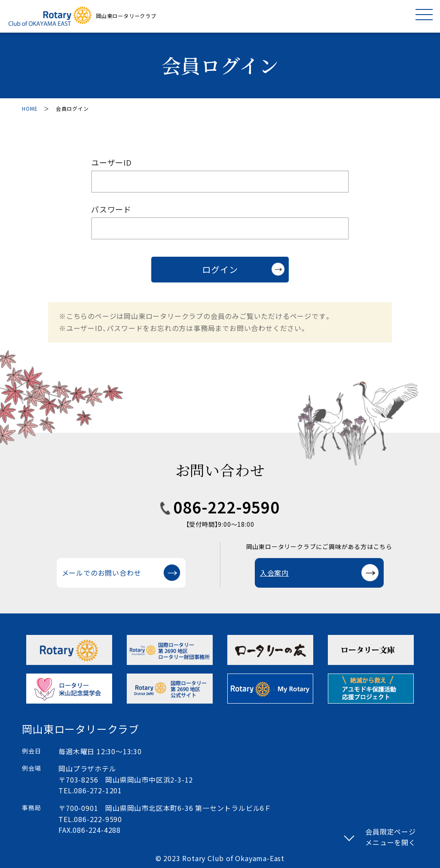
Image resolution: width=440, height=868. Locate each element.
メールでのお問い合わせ (102, 573)
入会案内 (274, 573)
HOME (30, 108)
